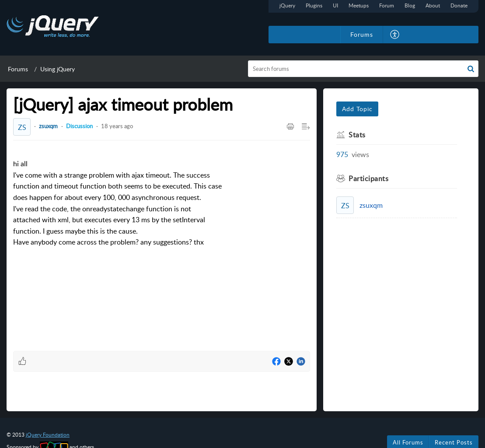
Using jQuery (58, 69)
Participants (368, 178)
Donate (459, 5)
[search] (363, 69)
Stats (357, 135)
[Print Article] (290, 127)
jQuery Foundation (48, 435)
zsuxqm (48, 126)
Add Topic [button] (357, 109)
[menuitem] (395, 35)
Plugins (314, 5)
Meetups (359, 5)
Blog (410, 5)
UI (335, 5)
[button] (471, 69)
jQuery (287, 5)
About (433, 5)
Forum (387, 5)
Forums (18, 69)
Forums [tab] (362, 34)
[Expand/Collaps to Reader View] (306, 127)
